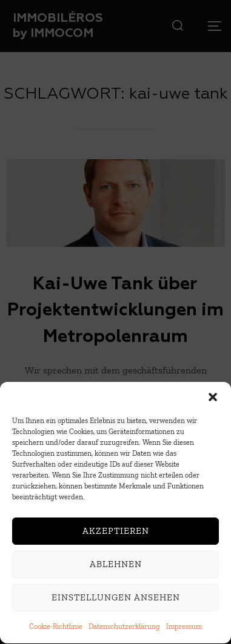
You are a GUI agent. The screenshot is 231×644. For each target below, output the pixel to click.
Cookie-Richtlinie (56, 628)
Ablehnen (116, 566)
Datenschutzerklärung (124, 628)
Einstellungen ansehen (116, 599)
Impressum (184, 628)
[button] (213, 398)
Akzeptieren (116, 533)
